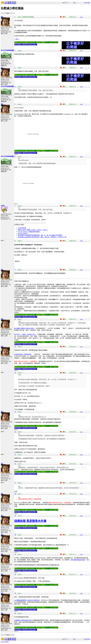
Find (74, 3)
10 (15, 319)
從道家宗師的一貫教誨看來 (23, 354)
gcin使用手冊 (22, 228)
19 (15, 516)
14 (15, 432)
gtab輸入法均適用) (56, 235)
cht (6, 3)
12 (15, 373)
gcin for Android (23, 233)
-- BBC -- (17, 39)
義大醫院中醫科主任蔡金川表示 (24, 328)
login (85, 3)
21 (15, 554)
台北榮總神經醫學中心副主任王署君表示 (27, 600)
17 (15, 483)
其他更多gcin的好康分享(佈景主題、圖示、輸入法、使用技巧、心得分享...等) (42, 237)
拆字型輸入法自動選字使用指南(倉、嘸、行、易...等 (34, 235)
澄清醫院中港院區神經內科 (23, 620)
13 (15, 412)
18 (15, 494)
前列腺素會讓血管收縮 (78, 560)
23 (15, 593)
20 (15, 535)
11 (15, 346)
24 (15, 613)
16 (15, 464)
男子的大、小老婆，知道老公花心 (25, 334)
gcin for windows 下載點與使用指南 (29, 232)
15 (15, 454)
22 (15, 574)
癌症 (14, 3)
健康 (9, 3)
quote (81, 17)
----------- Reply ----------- (8, 13)
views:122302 (5, 642)
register (88, 3)
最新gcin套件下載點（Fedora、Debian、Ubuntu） (33, 230)
